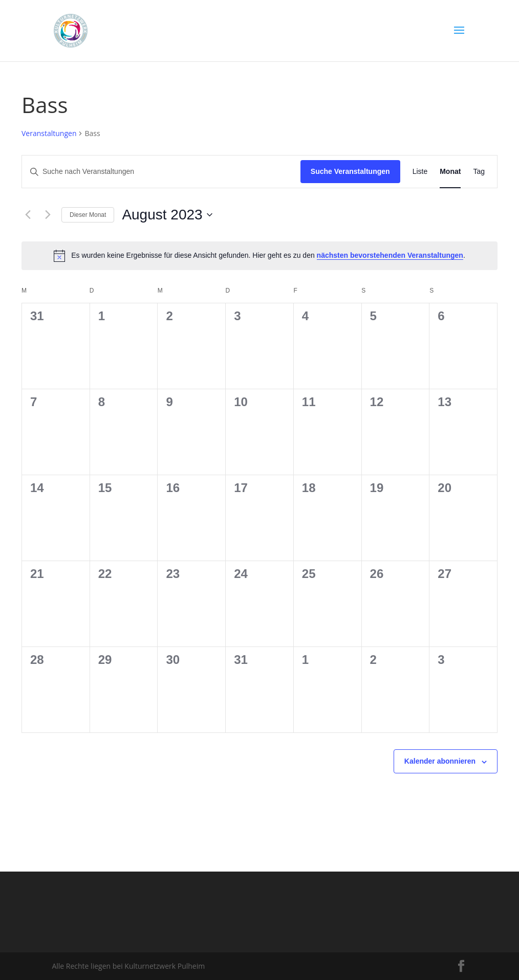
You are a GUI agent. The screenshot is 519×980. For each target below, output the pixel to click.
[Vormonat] (28, 215)
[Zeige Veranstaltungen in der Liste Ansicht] (420, 172)
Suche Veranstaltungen (350, 171)
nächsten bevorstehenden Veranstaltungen (390, 255)
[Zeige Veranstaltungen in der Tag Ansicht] (479, 172)
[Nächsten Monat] (48, 215)
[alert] (259, 256)
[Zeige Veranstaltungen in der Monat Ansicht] (450, 172)
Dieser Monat (88, 215)
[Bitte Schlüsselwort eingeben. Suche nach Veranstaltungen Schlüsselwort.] (161, 172)
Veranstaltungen (49, 133)
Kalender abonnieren (440, 761)
